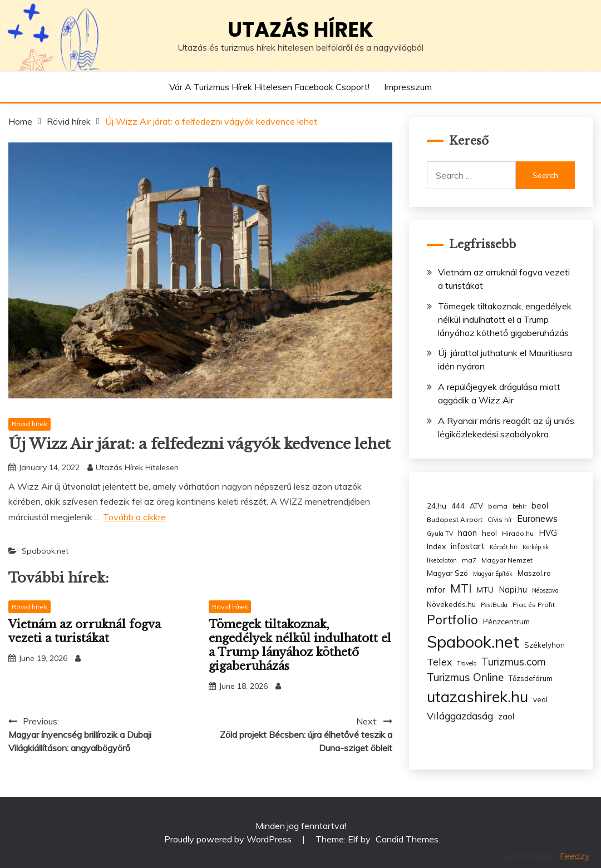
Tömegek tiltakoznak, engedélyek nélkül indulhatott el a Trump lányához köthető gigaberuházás (300, 645)
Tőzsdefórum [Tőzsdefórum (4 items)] (531, 678)
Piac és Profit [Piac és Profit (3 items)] (534, 605)
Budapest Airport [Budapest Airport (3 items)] (455, 519)
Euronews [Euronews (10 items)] (537, 519)
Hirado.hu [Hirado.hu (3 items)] (518, 533)
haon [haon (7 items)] (467, 533)
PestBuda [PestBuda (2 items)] (494, 605)
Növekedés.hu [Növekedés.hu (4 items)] (451, 604)
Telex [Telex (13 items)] (439, 662)
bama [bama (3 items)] (498, 506)
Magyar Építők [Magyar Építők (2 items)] (493, 574)
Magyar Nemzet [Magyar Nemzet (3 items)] (507, 560)
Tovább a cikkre (134, 517)
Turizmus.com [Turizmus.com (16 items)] (514, 662)
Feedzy (575, 856)
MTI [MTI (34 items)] (461, 588)
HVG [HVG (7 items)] (548, 533)
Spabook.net (45, 551)
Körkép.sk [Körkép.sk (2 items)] (536, 547)
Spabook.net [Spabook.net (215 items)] (473, 642)
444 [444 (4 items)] (458, 506)
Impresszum (408, 87)
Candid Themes (407, 839)
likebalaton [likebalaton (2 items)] (442, 560)
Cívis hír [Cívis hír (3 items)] (500, 519)
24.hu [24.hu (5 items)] (437, 505)
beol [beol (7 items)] (540, 505)
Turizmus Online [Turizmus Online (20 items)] (465, 677)
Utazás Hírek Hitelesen (137, 467)
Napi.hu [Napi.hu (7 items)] (513, 590)
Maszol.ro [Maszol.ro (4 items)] (534, 573)
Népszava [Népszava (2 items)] (545, 590)
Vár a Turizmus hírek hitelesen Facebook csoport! (269, 87)
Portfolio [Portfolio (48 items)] (452, 620)
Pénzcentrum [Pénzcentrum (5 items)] (506, 621)
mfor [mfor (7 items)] (436, 590)
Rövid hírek (29, 424)
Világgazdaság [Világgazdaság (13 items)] (460, 716)
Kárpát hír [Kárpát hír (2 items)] (504, 547)
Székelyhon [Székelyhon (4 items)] (545, 645)
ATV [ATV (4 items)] (476, 506)
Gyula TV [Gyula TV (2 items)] (440, 534)
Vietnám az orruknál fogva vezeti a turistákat (85, 631)
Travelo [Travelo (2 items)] (467, 663)
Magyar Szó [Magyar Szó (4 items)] (447, 573)
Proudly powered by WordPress (229, 839)
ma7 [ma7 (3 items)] (469, 560)
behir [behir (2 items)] (519, 506)
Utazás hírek (300, 29)
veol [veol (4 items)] (540, 699)
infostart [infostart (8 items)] (468, 546)
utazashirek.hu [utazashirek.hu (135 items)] (477, 697)
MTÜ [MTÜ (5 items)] (485, 590)
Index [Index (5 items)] (436, 546)
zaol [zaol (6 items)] (506, 717)
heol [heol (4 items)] (489, 533)
